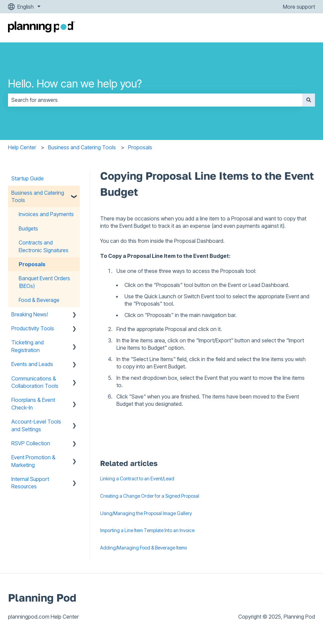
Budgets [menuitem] (28, 228)
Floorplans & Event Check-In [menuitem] (33, 404)
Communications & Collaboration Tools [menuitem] (35, 382)
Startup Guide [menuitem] (28, 178)
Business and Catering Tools (82, 147)
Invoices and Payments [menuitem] (46, 214)
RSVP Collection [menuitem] (31, 443)
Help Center (22, 147)
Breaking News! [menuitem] (30, 314)
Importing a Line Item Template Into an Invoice (147, 530)
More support (299, 7)
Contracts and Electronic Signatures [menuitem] (44, 246)
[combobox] (155, 100)
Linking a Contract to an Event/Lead (137, 478)
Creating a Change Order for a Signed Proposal (150, 496)
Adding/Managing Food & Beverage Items (143, 548)
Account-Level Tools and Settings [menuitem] (36, 425)
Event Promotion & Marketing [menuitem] (33, 461)
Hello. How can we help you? (75, 84)
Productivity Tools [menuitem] (33, 328)
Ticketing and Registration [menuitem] (28, 346)
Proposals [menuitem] (32, 264)
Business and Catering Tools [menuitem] (38, 196)
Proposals (140, 147)
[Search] (309, 100)
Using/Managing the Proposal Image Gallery (146, 513)
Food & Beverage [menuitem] (39, 300)
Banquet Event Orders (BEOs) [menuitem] (44, 282)
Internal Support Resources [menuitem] (30, 483)
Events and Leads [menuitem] (32, 364)
